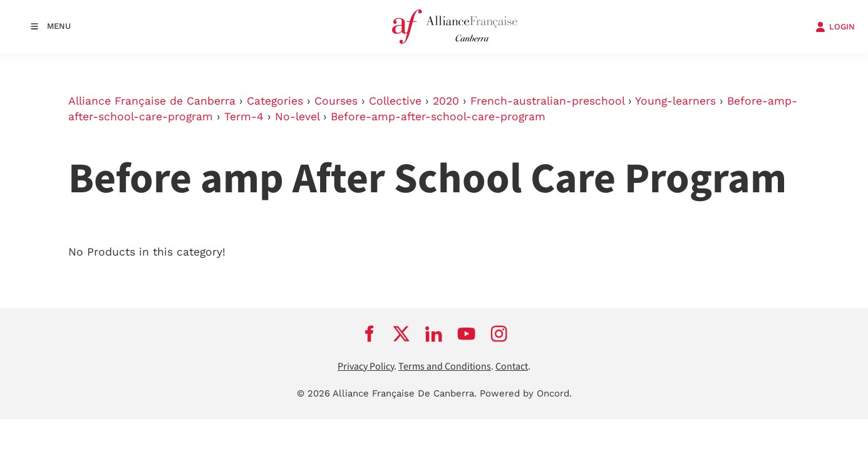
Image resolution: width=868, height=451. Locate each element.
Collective (395, 101)
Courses (336, 101)
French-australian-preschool (547, 101)
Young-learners (675, 101)
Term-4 (244, 117)
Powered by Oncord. (526, 393)
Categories (275, 101)
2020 (446, 101)
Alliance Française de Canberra (152, 101)
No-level (297, 117)
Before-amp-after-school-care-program (438, 117)
